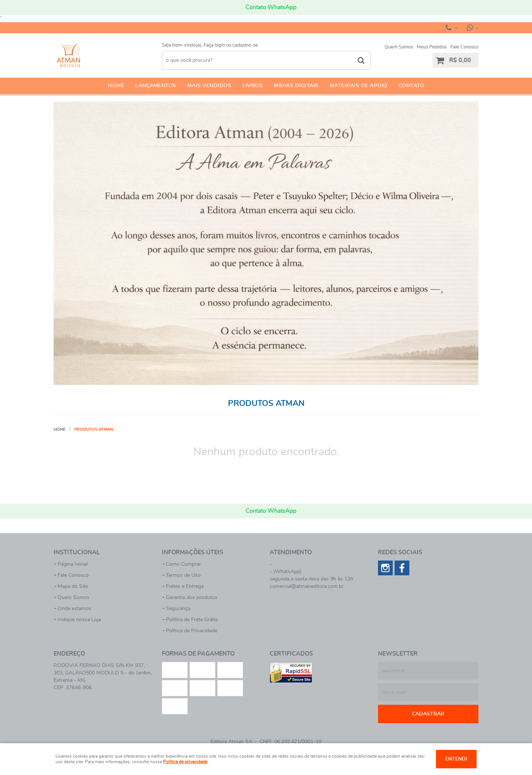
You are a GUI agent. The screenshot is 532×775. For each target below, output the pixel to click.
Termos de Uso (183, 575)
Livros (253, 86)
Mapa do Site (73, 586)
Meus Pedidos (432, 47)
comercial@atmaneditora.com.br (307, 586)
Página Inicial (73, 564)
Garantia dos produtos (192, 598)
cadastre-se (245, 45)
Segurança (178, 609)
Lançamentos (156, 86)
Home (116, 86)
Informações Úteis (192, 552)
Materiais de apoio (359, 86)
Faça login (214, 45)
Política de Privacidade (192, 631)
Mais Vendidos (209, 86)
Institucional (77, 552)
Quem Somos (399, 47)
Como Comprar (183, 564)
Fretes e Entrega (185, 586)
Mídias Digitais (296, 86)
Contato (412, 86)
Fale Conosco (464, 47)
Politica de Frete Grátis (192, 620)
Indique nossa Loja (79, 620)
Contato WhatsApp (271, 7)
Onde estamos (74, 609)
